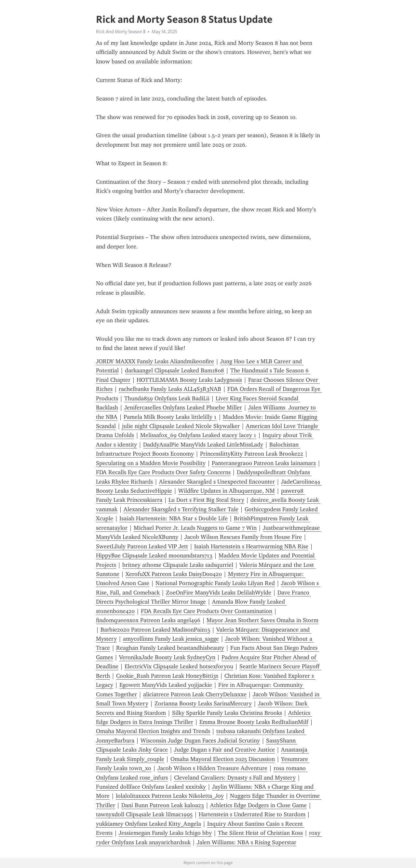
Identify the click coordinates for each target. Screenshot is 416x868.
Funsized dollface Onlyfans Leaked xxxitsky (151, 787)
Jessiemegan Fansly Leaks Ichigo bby (165, 833)
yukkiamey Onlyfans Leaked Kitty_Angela (148, 824)
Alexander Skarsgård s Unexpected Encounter (217, 482)
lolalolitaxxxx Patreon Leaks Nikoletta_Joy (170, 796)
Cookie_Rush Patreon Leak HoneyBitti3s (167, 676)
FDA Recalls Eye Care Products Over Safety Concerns (163, 472)
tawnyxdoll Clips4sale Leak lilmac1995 (144, 814)
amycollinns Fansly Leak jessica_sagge (171, 639)
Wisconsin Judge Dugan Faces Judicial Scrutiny (200, 741)
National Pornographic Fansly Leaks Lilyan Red (215, 583)
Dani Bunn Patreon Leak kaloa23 (163, 805)
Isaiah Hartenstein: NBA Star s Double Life (174, 518)
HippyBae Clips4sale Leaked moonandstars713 (154, 555)
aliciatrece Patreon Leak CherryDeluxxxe (195, 694)
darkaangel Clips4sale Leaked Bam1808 (174, 370)
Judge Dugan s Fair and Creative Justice (224, 750)
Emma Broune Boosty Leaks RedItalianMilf (254, 722)
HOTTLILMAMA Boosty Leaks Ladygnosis (189, 380)
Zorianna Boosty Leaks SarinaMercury (203, 703)
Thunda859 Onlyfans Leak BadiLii (167, 398)
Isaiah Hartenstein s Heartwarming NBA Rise (251, 546)
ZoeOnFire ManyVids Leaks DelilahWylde (219, 593)
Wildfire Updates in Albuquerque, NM (227, 491)
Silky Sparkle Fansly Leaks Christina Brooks (227, 713)
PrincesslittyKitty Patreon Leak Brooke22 (252, 454)
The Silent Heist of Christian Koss (260, 833)
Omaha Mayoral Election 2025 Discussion (223, 759)
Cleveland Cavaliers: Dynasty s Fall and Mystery (235, 778)
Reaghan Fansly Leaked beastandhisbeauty (170, 648)
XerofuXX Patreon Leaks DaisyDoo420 (174, 574)
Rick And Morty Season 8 (121, 32)
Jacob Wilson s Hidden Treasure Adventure (212, 768)
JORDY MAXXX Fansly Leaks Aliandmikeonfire (155, 361)
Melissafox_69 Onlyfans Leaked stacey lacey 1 (198, 435)
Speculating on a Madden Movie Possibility (151, 463)
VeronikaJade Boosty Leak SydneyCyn (167, 657)
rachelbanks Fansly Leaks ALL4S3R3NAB (170, 389)
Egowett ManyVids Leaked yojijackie (166, 685)
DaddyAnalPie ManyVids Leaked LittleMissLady (203, 445)
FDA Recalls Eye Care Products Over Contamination (207, 611)
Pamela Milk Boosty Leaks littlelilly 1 (170, 417)
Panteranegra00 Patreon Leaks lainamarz (264, 463)
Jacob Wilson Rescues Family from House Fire (243, 537)
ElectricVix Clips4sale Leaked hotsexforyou (179, 666)
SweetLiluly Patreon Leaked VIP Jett (142, 546)
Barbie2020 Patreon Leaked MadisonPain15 (155, 630)
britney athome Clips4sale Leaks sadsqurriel (178, 565)
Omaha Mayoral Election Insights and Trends (153, 731)
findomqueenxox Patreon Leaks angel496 (148, 620)
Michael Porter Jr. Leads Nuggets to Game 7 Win (195, 528)
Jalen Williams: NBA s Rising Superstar (247, 842)
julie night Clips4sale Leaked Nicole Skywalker (181, 426)
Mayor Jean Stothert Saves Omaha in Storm (262, 620)
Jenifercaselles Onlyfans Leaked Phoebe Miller (183, 407)
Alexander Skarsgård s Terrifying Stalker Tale (181, 509)
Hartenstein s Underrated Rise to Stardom (252, 814)
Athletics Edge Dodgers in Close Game (258, 805)
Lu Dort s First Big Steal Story (206, 500)
